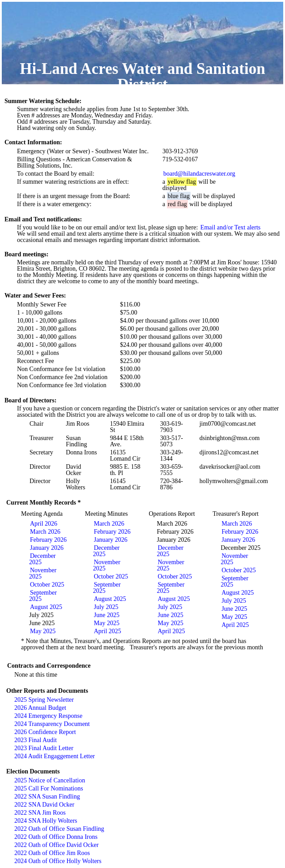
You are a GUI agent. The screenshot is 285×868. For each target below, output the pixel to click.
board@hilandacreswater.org (199, 174)
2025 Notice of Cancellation (50, 780)
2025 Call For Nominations (49, 788)
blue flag (179, 196)
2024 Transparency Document (52, 724)
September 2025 (43, 596)
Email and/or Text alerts (230, 227)
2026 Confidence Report (45, 732)
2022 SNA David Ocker (44, 805)
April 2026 (44, 524)
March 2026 (45, 532)
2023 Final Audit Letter (44, 748)
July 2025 (106, 607)
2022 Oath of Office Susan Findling (59, 829)
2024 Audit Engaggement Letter (55, 756)
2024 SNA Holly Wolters (46, 821)
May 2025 (43, 631)
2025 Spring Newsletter (44, 700)
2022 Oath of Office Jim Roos (52, 853)
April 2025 (108, 631)
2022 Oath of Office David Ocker (56, 845)
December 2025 (43, 559)
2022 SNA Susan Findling (47, 797)
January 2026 (47, 548)
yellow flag (182, 182)
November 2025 (43, 573)
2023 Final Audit (36, 740)
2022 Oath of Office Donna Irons (56, 837)
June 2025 (107, 615)
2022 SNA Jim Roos (40, 813)
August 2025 (46, 607)
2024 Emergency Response (48, 716)
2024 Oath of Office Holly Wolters (58, 861)
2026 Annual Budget (40, 708)
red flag (177, 204)
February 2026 (48, 540)
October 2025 (47, 585)
